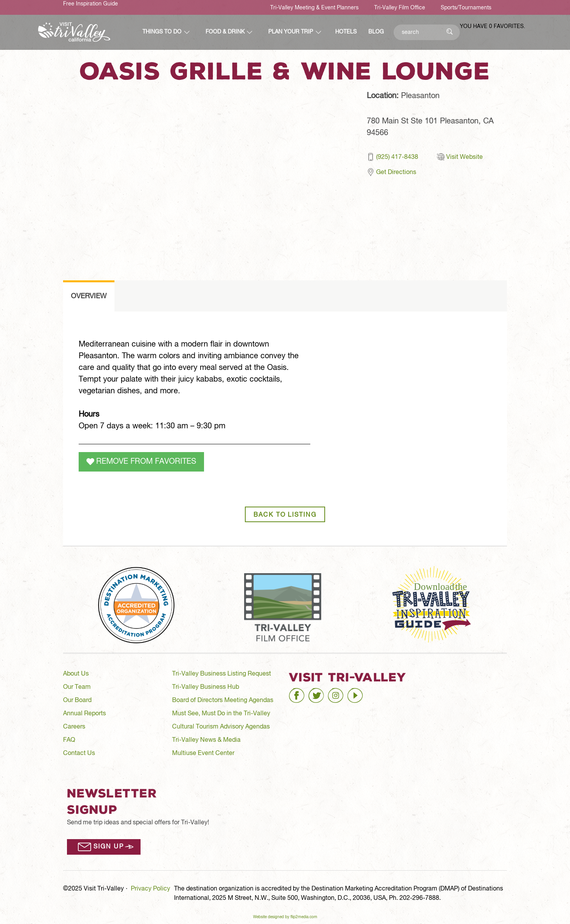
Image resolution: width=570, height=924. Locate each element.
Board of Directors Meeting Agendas (223, 700)
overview (89, 296)
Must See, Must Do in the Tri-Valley (221, 714)
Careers (74, 727)
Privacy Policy (150, 889)
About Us (76, 674)
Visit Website (464, 157)
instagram (342, 692)
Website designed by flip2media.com (285, 917)
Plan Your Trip (291, 32)
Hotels (346, 32)
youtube (359, 692)
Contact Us (79, 753)
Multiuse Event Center (203, 753)
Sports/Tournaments (466, 8)
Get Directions (396, 172)
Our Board (77, 700)
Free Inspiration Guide (91, 4)
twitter (317, 692)
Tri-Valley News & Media (206, 740)
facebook (302, 692)
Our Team (77, 687)
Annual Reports (84, 714)
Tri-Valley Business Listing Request (222, 674)
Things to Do (162, 32)
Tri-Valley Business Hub (206, 687)
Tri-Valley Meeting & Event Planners (314, 8)
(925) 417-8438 (397, 157)
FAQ (69, 740)
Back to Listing (285, 515)
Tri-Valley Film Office (400, 8)
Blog (376, 32)
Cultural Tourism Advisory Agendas (221, 727)
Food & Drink (225, 32)
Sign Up (108, 847)
